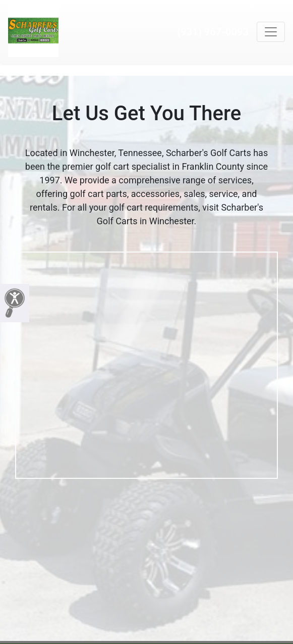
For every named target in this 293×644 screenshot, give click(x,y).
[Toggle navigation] (271, 32)
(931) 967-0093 (213, 32)
